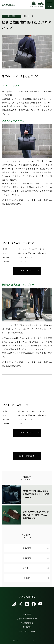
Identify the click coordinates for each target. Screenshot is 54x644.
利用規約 (27, 627)
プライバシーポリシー (27, 619)
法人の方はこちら (27, 631)
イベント (36, 568)
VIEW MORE (30, 271)
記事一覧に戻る (29, 456)
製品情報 (11, 16)
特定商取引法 (27, 623)
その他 (36, 578)
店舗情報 (36, 558)
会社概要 (27, 614)
